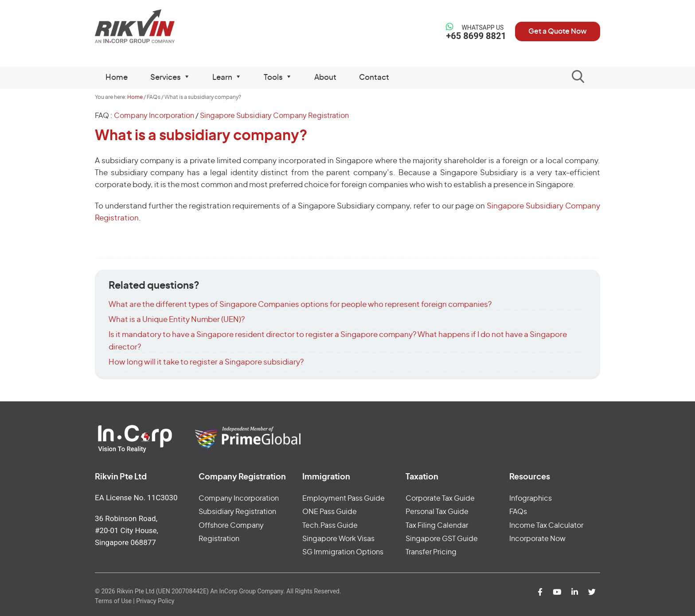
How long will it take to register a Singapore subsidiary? (206, 362)
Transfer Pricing (431, 552)
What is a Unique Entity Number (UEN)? (177, 320)
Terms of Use (113, 601)
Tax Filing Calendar (437, 526)
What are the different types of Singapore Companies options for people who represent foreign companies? (300, 304)
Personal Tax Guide (437, 512)
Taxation (422, 477)
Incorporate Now (537, 539)
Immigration (326, 477)
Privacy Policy (155, 601)
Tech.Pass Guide (330, 526)
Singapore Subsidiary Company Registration (274, 116)
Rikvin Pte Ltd (153, 26)
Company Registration (242, 477)
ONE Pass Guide (330, 512)
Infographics (531, 498)
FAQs (518, 512)
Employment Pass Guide (344, 498)
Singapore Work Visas (338, 539)
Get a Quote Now (558, 31)
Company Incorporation (154, 116)
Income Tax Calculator (546, 526)
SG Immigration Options (343, 552)
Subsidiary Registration (237, 512)
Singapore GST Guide (442, 539)
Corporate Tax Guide (440, 498)
